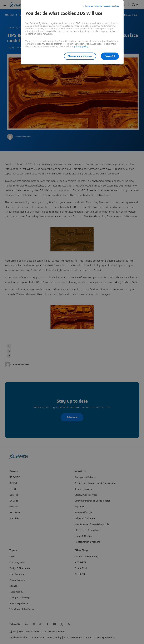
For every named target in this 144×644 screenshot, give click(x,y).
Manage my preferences (80, 56)
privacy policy (81, 47)
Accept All (110, 56)
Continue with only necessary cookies (102, 6)
